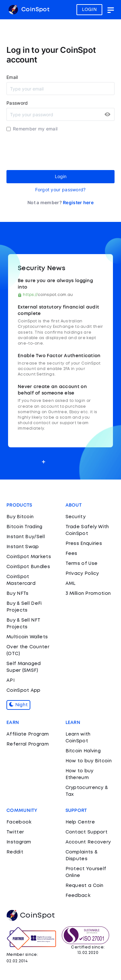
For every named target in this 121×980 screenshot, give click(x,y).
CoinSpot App (24, 690)
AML (71, 584)
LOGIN (90, 10)
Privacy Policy (82, 574)
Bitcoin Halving (83, 751)
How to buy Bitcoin (89, 761)
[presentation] (55, 151)
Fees (71, 554)
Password (17, 103)
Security (76, 517)
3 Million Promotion (88, 594)
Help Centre (80, 822)
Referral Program (28, 744)
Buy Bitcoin (20, 517)
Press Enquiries (84, 544)
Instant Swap (23, 547)
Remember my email (35, 129)
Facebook (19, 822)
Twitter (15, 832)
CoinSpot (29, 10)
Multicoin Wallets (27, 637)
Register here (78, 202)
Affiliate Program (28, 734)
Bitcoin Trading (25, 527)
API (10, 680)
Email (12, 77)
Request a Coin (85, 886)
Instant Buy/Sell (26, 537)
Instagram (19, 842)
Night (18, 705)
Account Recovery (88, 842)
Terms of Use (82, 564)
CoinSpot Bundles (28, 567)
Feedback (78, 896)
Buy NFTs (17, 594)
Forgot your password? (60, 190)
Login (61, 176)
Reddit (15, 852)
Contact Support (87, 832)
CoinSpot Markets (29, 557)
